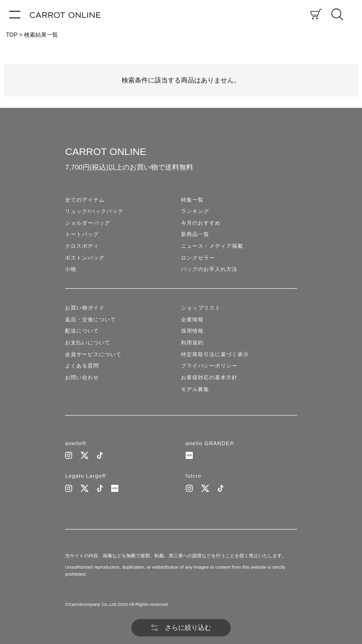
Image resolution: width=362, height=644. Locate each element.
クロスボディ (82, 246)
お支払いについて (88, 342)
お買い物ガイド (85, 308)
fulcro (193, 476)
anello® (76, 443)
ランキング (195, 211)
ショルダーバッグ (88, 223)
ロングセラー (198, 258)
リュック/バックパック (94, 211)
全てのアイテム (85, 200)
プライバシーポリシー (209, 366)
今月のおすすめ (201, 223)
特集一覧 (192, 200)
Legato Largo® (86, 476)
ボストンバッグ (85, 258)
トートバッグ (82, 234)
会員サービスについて (93, 354)
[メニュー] (15, 14)
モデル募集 (195, 389)
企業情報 (192, 319)
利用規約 (192, 342)
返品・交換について (90, 319)
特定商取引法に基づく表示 (215, 354)
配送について (82, 331)
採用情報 (192, 331)
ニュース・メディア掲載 (212, 246)
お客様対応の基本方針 (209, 377)
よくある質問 (82, 366)
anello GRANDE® (210, 443)
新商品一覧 (195, 234)
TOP (12, 35)
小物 (71, 269)
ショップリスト (201, 308)
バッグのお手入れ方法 (209, 269)
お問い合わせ (82, 377)
